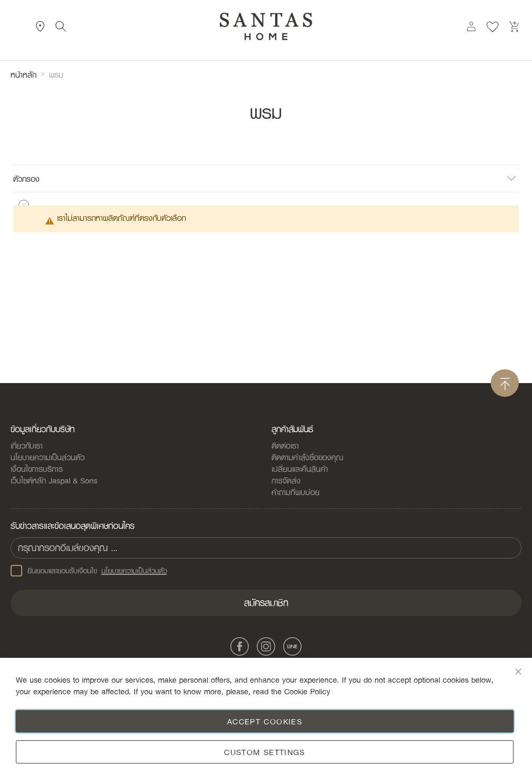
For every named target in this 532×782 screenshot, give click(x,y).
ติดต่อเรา (285, 445)
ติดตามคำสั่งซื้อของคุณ (307, 457)
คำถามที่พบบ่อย (296, 492)
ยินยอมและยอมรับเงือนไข (89, 571)
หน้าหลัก (24, 75)
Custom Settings (264, 752)
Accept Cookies (265, 721)
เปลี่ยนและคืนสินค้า (300, 469)
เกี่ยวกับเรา (27, 445)
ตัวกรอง (26, 178)
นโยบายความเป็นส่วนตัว (48, 457)
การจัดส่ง (286, 480)
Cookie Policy (307, 691)
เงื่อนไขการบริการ (37, 469)
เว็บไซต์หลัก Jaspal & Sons (54, 480)
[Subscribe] (266, 603)
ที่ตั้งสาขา (40, 26)
